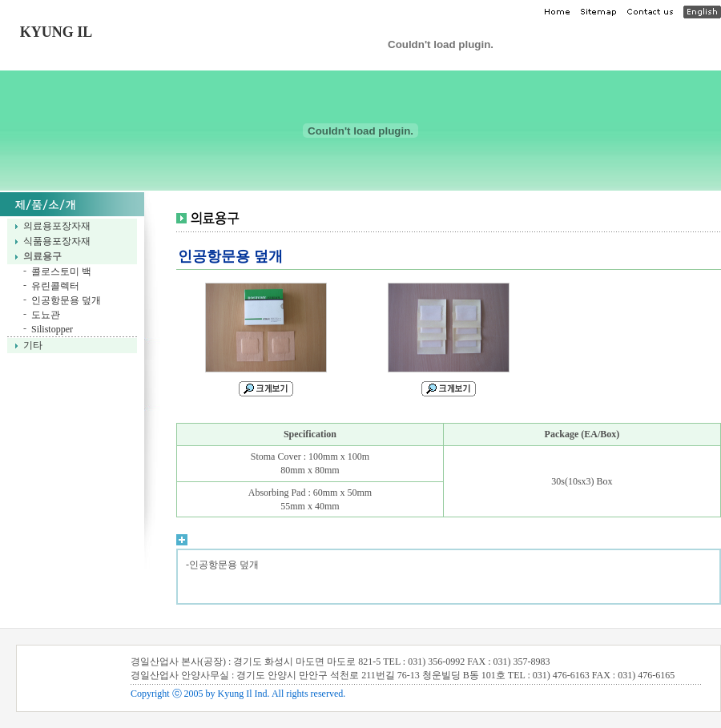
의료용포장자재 (57, 226)
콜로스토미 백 (61, 271)
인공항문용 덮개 (66, 300)
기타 (33, 345)
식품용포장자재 (57, 241)
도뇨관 (46, 315)
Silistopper (52, 329)
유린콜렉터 (55, 286)
